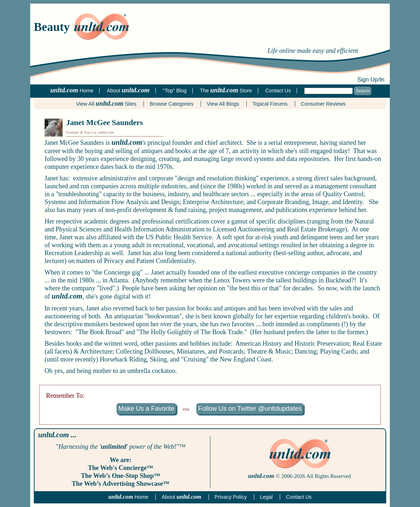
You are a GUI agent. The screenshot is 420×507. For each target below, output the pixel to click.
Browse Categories (172, 104)
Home (129, 497)
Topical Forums (270, 104)
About (181, 497)
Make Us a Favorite (146, 409)
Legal (266, 497)
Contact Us (299, 497)
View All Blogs (223, 104)
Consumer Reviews (323, 104)
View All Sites (106, 104)
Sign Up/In (371, 79)
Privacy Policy (231, 497)
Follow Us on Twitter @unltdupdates (250, 409)
